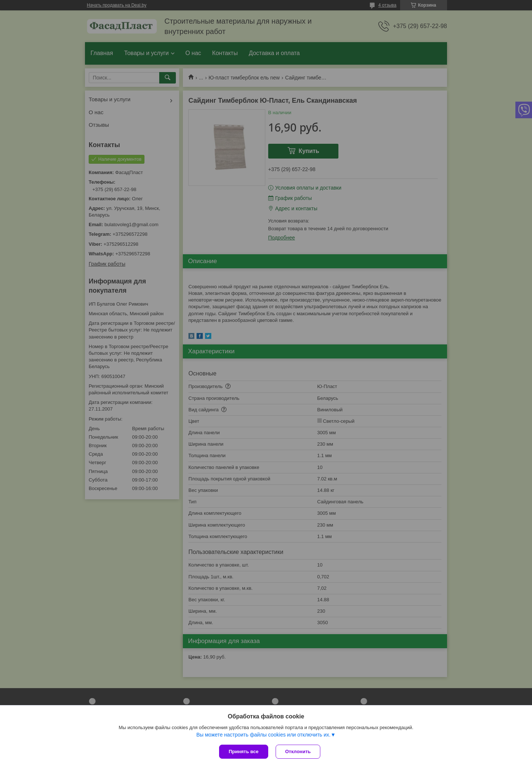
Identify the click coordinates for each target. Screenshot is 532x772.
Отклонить (298, 751)
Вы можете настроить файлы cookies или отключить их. (263, 735)
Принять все (244, 751)
